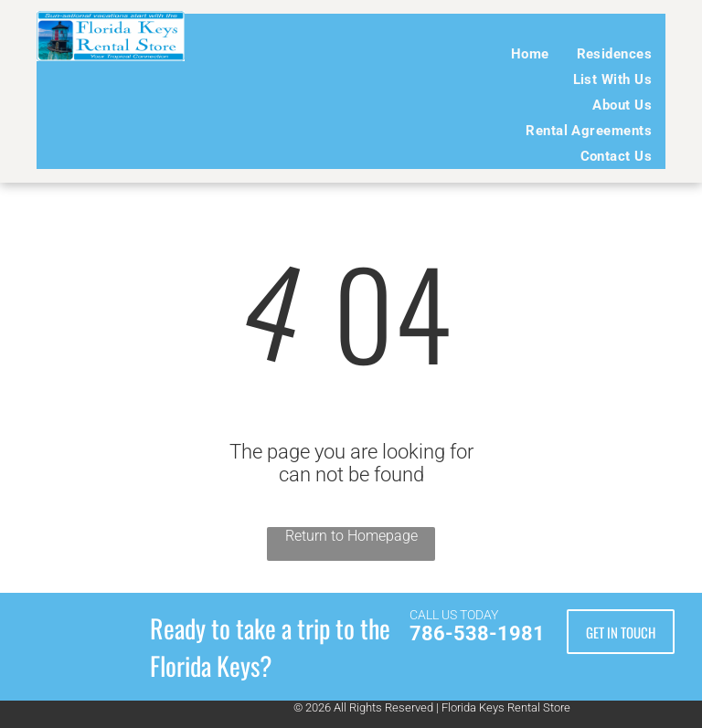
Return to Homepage (351, 536)
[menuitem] (530, 54)
